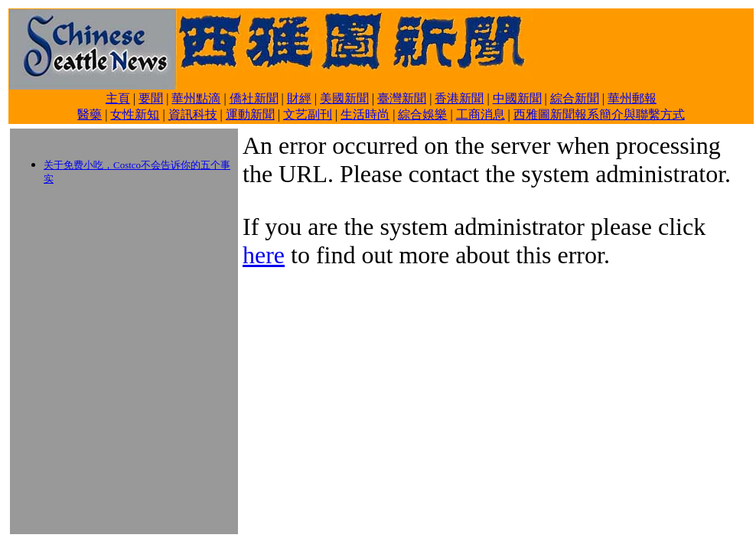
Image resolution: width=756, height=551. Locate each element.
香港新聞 (459, 98)
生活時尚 (365, 114)
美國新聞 (344, 98)
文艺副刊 (308, 114)
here (264, 255)
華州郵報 (632, 98)
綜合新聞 (575, 98)
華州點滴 (196, 98)
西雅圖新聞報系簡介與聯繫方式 (599, 114)
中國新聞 (517, 98)
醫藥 (90, 114)
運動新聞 (250, 114)
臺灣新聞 (402, 98)
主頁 (118, 98)
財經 (299, 98)
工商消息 (481, 114)
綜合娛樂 (422, 114)
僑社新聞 (254, 98)
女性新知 (135, 114)
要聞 (151, 98)
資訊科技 (193, 114)
